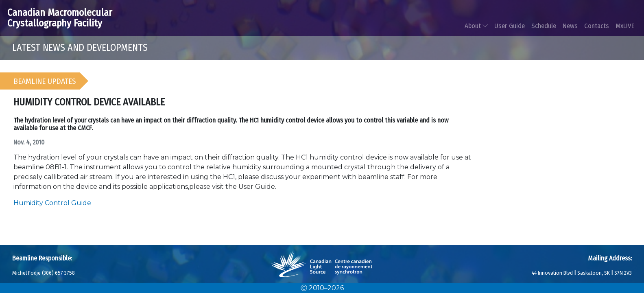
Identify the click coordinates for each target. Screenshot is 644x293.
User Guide (510, 26)
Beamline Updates (45, 81)
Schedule (544, 26)
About (476, 26)
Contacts (597, 26)
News (570, 26)
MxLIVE (625, 26)
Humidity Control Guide (52, 203)
